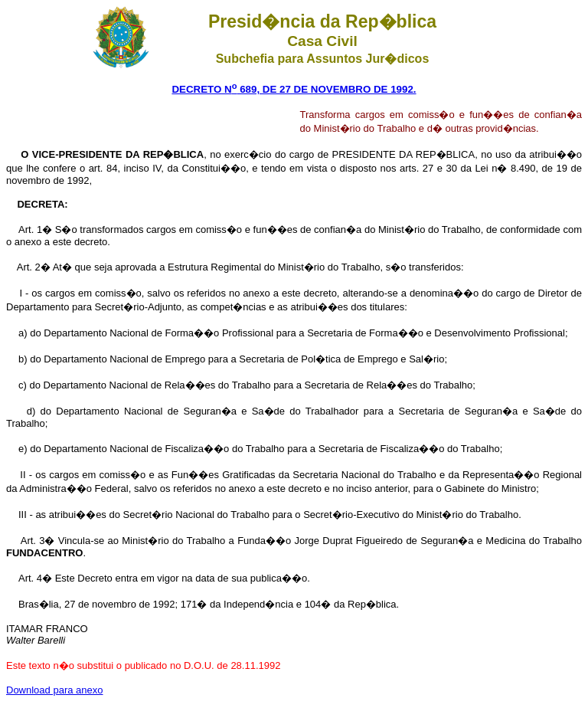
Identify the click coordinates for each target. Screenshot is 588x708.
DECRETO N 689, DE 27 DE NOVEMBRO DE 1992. (294, 89)
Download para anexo (54, 690)
